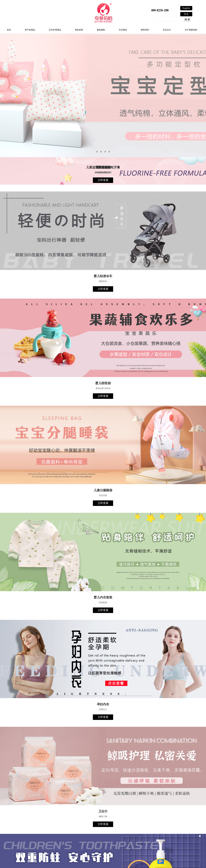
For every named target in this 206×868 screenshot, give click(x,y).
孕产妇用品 (30, 30)
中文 (186, 14)
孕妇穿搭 (79, 30)
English (186, 8)
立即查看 (103, 180)
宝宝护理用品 (55, 30)
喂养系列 (145, 30)
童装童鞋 (101, 30)
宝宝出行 (167, 30)
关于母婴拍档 (191, 30)
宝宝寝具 (123, 30)
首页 (9, 30)
